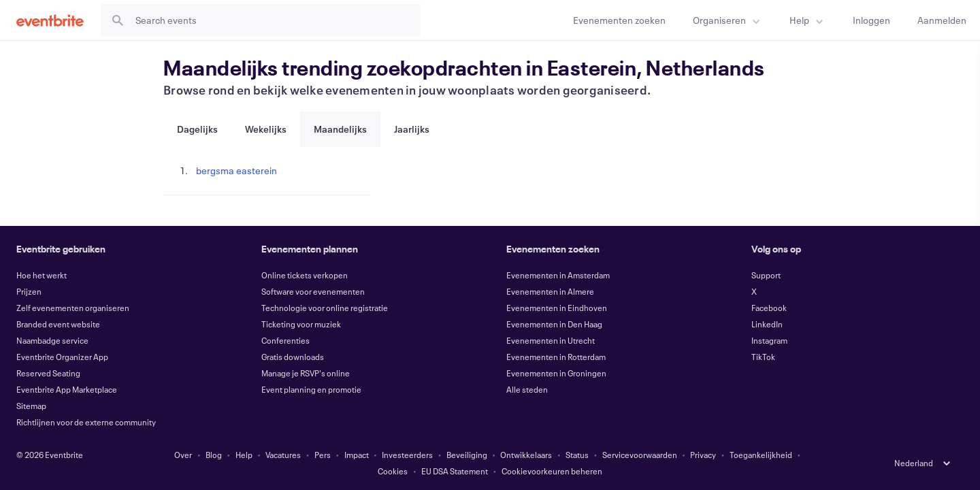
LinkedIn (767, 324)
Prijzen (29, 291)
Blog (214, 455)
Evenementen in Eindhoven (557, 308)
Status (577, 455)
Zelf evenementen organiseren (73, 308)
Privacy (703, 455)
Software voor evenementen (313, 291)
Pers (323, 455)
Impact (357, 455)
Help (244, 455)
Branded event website (58, 324)
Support (766, 275)
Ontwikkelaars (526, 455)
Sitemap (31, 406)
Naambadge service (52, 340)
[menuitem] (728, 20)
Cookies (393, 471)
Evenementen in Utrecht (551, 340)
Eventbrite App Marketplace (67, 389)
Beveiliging (467, 455)
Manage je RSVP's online (306, 373)
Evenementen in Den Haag (554, 324)
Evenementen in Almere (550, 291)
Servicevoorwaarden (640, 455)
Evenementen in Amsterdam (558, 275)
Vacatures (283, 455)
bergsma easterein (236, 170)
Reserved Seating (48, 373)
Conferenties (285, 340)
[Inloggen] (871, 20)
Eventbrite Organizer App (62, 357)
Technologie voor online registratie (325, 308)
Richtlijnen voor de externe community (86, 422)
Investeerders (407, 455)
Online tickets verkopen (305, 275)
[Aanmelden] (942, 20)
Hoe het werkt (42, 275)
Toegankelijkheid (761, 455)
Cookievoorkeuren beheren (552, 471)
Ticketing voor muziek (301, 324)
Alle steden (527, 389)
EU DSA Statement (455, 471)
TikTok (763, 357)
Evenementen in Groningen (556, 373)
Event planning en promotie (311, 389)
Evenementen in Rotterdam (556, 357)
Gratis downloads (293, 357)
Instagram (769, 340)
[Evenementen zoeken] (619, 20)
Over (183, 455)
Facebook (769, 308)
